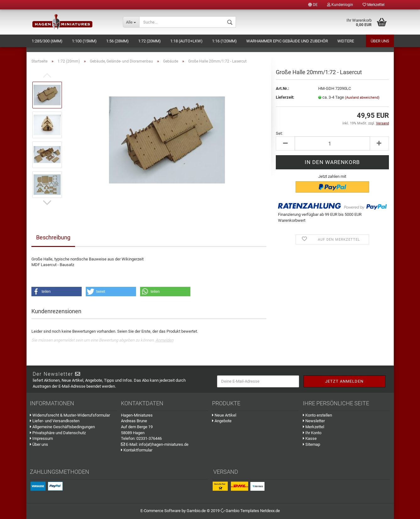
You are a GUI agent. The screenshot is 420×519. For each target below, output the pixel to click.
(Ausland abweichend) (362, 98)
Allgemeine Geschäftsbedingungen (62, 427)
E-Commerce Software (161, 511)
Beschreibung (53, 237)
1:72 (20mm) (150, 41)
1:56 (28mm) (117, 41)
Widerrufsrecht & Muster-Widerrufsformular (70, 415)
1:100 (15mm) (84, 41)
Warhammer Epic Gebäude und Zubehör (287, 41)
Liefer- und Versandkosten (55, 421)
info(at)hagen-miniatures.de (164, 444)
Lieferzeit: (285, 97)
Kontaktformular (137, 450)
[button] (57, 292)
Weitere (346, 41)
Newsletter (314, 421)
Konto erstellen (317, 415)
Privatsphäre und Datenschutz (58, 433)
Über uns (380, 41)
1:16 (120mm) (224, 41)
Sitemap (311, 444)
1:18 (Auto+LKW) (186, 41)
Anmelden (164, 340)
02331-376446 (149, 438)
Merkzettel (374, 5)
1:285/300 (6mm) (47, 41)
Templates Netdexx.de (260, 511)
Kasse (310, 438)
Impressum (41, 438)
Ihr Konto (312, 433)
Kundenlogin (340, 5)
